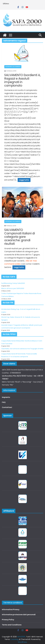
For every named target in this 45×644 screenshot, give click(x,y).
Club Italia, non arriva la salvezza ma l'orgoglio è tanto (22, 349)
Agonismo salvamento (13, 67)
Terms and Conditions (12, 625)
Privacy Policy (8, 620)
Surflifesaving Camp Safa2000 (13, 283)
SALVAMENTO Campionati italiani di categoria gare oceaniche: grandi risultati (20, 237)
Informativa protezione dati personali (19, 615)
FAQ (4, 402)
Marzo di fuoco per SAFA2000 (13, 288)
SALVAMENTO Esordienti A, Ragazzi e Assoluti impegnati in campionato (22, 80)
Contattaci (7, 407)
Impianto (6, 397)
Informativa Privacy (11, 610)
